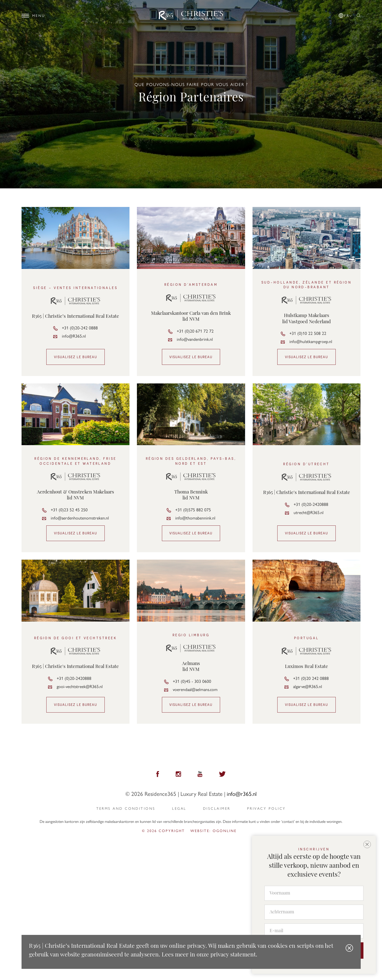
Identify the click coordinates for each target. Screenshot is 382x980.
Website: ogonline (214, 831)
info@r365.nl (242, 793)
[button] (346, 14)
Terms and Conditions (126, 808)
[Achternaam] (314, 912)
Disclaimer (217, 808)
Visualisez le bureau (76, 357)
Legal (179, 808)
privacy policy (266, 808)
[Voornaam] (314, 894)
